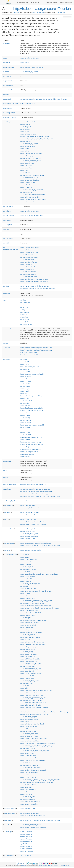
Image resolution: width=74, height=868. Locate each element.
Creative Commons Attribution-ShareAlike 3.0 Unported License (53, 866)
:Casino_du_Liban (28, 134)
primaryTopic (9, 856)
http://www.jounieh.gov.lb (28, 104)
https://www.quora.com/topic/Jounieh (31, 355)
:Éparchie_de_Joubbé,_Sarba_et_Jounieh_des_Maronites (40, 546)
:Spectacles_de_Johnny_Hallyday (33, 760)
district (6, 72)
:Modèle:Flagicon (28, 274)
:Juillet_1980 (27, 683)
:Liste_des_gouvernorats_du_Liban (33, 698)
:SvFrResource (26, 832)
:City (23, 310)
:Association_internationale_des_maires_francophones (39, 574)
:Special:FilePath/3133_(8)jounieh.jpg (35, 489)
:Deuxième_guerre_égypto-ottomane (34, 620)
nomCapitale (10, 813)
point (6, 293)
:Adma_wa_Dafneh (29, 560)
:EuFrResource (26, 849)
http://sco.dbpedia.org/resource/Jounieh (32, 425)
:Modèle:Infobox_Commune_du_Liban (34, 279)
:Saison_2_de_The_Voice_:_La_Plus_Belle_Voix (37, 746)
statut (6, 243)
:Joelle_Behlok (27, 676)
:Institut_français (28, 666)
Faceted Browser (52, 2)
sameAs (6, 360)
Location (16, 13)
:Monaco (25, 173)
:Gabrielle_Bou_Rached (30, 637)
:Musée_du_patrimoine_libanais (32, 175)
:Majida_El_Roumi (28, 789)
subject (6, 286)
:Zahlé (25, 775)
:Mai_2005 (26, 787)
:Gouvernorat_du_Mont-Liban (32, 153)
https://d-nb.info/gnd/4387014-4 (30, 452)
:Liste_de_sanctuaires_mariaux (32, 693)
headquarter (9, 543)
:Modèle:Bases (27, 255)
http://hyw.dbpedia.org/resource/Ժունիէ (32, 449)
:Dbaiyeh (26, 618)
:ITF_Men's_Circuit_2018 (30, 659)
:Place (23, 305)
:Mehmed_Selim (28, 539)
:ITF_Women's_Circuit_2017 (31, 664)
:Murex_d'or (26, 722)
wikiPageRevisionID (10, 117)
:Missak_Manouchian (29, 804)
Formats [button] (35, 2)
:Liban (25, 63)
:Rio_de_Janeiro (28, 183)
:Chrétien (26, 141)
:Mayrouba (26, 794)
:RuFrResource (26, 844)
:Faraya (25, 630)
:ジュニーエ (26, 401)
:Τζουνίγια (26, 381)
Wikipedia (23, 866)
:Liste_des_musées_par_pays (32, 700)
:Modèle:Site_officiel (29, 267)
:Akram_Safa (27, 562)
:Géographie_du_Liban (30, 647)
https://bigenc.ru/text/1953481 (29, 353)
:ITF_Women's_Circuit (29, 661)
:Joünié (25, 372)
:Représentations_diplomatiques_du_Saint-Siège (37, 743)
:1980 (25, 555)
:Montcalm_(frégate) (29, 717)
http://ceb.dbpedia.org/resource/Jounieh (32, 374)
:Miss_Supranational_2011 (31, 802)
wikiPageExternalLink (11, 104)
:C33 (24, 586)
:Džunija (25, 377)
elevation (7, 76)
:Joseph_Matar (27, 163)
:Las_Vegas (26, 168)
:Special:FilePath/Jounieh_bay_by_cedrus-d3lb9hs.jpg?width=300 (44, 99)
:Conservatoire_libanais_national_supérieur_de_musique (40, 608)
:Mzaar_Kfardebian (29, 726)
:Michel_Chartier (28, 799)
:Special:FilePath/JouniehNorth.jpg (34, 494)
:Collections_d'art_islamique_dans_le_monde (36, 601)
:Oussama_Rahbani (29, 731)
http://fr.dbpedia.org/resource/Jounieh (42, 9)
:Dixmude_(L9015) (28, 625)
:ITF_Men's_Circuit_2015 (30, 657)
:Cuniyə (25, 369)
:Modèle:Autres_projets (30, 252)
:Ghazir (25, 151)
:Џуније (25, 432)
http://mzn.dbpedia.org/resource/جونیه (32, 410)
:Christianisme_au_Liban (30, 596)
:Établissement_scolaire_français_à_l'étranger (37, 782)
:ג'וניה (25, 393)
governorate (8, 81)
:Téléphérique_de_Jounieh (31, 768)
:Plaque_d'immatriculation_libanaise (34, 739)
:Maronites (26, 192)
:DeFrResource (26, 837)
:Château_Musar (28, 598)
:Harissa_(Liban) (28, 649)
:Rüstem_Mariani (28, 202)
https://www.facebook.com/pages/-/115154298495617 (37, 350)
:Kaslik (25, 686)
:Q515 (24, 322)
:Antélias (25, 572)
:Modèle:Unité (27, 269)
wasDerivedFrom (9, 485)
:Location (24, 307)
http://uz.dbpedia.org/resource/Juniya (32, 444)
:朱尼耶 (25, 447)
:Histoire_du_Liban (28, 654)
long (5, 478)
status (6, 95)
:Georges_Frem (28, 505)
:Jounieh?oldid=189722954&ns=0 (33, 485)
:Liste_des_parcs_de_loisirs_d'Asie (33, 703)
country (6, 63)
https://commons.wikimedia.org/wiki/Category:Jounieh (36, 348)
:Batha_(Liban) (27, 579)
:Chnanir (25, 593)
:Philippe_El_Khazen (29, 736)
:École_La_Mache (28, 777)
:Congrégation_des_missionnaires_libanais (36, 543)
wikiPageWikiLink (9, 122)
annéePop (8, 206)
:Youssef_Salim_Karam (30, 536)
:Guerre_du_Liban (28, 156)
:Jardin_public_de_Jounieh (31, 161)
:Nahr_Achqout (27, 729)
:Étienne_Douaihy (28, 785)
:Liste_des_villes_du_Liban (31, 705)
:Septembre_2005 (28, 756)
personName (8, 85)
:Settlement (25, 312)
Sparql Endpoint (66, 2)
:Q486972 (25, 319)
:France (25, 149)
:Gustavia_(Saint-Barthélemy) (32, 158)
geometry (7, 461)
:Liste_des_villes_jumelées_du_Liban (34, 708)
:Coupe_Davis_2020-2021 (31, 613)
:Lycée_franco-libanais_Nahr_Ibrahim (34, 714)
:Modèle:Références (29, 262)
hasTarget (8, 832)
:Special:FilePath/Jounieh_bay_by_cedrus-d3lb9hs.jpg (40, 496)
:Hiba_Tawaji (27, 652)
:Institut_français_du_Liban (31, 669)
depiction (7, 489)
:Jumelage (26, 166)
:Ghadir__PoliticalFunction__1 (32, 550)
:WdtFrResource (27, 851)
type (5, 300)
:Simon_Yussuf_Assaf (29, 534)
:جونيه (25, 364)
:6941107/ (25, 457)
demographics (8, 67)
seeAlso (7, 348)
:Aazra (25, 557)
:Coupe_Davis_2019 (29, 610)
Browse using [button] (22, 2)
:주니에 (25, 406)
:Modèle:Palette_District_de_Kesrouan (34, 282)
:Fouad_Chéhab (28, 146)
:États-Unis (26, 187)
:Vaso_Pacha (27, 185)
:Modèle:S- (26, 265)
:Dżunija (25, 418)
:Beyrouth (26, 127)
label (6, 343)
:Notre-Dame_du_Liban (30, 178)
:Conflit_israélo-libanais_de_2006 (33, 603)
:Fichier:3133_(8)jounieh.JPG (32, 190)
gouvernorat (8, 216)
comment (7, 329)
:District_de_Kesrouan (29, 58)
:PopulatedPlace (26, 324)
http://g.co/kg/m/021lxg (27, 454)
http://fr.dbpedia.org (38, 13)
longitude (8, 225)
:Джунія (25, 440)
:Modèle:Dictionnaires (29, 257)
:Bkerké (25, 129)
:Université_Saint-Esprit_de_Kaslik (33, 524)
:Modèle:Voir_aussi (29, 277)
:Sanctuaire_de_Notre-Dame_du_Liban (35, 751)
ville (7, 825)
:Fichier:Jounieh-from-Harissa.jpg (33, 195)
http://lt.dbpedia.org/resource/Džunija (31, 408)
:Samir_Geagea (28, 748)
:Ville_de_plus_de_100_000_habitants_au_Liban (38, 139)
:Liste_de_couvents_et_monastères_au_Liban (37, 691)
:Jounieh (24, 360)
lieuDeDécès (10, 809)
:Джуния (26, 423)
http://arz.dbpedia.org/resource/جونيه (31, 367)
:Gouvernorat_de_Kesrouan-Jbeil (33, 515)
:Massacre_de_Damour (30, 792)
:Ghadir (25, 640)
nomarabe (8, 234)
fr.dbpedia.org (61, 13)
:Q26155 (25, 362)
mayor (7, 550)
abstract (7, 44)
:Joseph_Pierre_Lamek (30, 508)
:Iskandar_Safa (27, 671)
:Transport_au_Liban (29, 765)
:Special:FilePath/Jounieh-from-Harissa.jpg (37, 491)
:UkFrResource (26, 834)
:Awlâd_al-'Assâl (28, 576)
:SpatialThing (25, 302)
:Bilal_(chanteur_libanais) (30, 584)
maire (7, 229)
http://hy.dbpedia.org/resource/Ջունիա (32, 396)
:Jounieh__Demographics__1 (32, 67)
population (8, 238)
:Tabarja (25, 763)
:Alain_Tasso (27, 567)
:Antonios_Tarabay (28, 122)
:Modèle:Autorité (28, 250)
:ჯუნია (25, 403)
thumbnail (7, 99)
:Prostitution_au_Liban (30, 741)
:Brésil (25, 132)
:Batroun (25, 124)
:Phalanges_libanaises (30, 180)
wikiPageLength (9, 113)
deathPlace (9, 529)
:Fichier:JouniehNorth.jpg (30, 197)
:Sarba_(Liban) (27, 753)
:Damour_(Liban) (28, 615)
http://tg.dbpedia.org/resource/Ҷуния (31, 437)
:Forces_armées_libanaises (31, 632)
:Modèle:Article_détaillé (30, 248)
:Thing (23, 300)
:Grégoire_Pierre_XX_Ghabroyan (33, 644)
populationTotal (9, 90)
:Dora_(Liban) (27, 627)
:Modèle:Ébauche (28, 272)
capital (7, 512)
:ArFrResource (26, 839)
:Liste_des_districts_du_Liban (32, 695)
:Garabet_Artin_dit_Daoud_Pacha (33, 200)
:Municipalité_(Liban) (29, 719)
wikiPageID (8, 108)
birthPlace (8, 505)
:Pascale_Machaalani (29, 734)
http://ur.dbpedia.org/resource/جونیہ (31, 442)
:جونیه (25, 389)
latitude (7, 220)
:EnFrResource (26, 846)
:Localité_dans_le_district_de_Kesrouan (35, 136)
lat (5, 471)
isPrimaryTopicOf (9, 501)
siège (8, 820)
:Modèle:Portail (27, 260)
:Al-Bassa (26, 564)
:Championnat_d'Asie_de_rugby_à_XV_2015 (36, 591)
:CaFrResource (26, 841)
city (5, 58)
